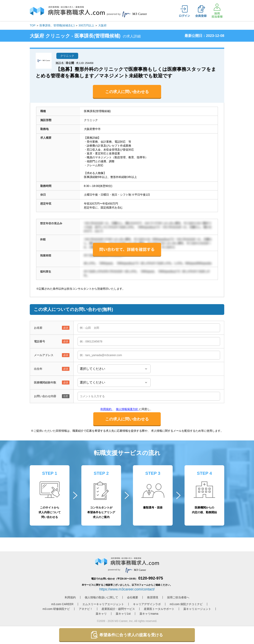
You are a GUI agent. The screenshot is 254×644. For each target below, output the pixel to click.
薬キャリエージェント (197, 609)
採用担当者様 (217, 11)
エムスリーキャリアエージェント (103, 604)
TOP (33, 25)
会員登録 (201, 11)
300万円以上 (86, 25)
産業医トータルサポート (159, 609)
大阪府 (102, 25)
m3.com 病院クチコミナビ (186, 604)
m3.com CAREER (62, 604)
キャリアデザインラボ (147, 604)
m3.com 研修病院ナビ (56, 609)
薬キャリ (101, 614)
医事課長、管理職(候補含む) (57, 25)
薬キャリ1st (123, 614)
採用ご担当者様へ (178, 597)
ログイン (185, 11)
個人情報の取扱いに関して (101, 597)
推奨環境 (153, 597)
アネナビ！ (86, 609)
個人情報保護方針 (127, 409)
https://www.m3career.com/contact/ (127, 589)
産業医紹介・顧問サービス (118, 609)
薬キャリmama (149, 614)
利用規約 (106, 409)
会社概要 (133, 597)
